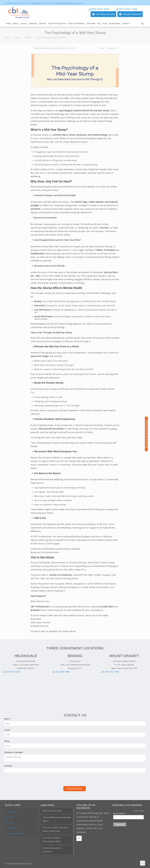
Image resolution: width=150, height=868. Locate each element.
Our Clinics (13, 828)
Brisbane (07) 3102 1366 (44, 3)
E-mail (7, 730)
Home (7, 37)
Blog (17, 37)
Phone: (7, 741)
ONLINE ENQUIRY (130, 14)
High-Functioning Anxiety (52, 811)
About (11, 817)
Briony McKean (54, 48)
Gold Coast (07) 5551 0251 (19, 3)
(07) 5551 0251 (99, 9)
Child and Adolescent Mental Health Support (57, 819)
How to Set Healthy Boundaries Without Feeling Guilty (55, 829)
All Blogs (28, 37)
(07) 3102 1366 (126, 9)
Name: (7, 719)
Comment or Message (14, 752)
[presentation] (22, 780)
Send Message (75, 789)
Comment (8, 766)
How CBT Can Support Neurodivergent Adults (52, 839)
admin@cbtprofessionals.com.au (71, 3)
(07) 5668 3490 (63, 672)
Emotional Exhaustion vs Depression (52, 850)
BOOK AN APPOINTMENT (146, 434)
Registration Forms (17, 834)
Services (12, 812)
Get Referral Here (103, 14)
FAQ (10, 823)
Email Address (120, 813)
